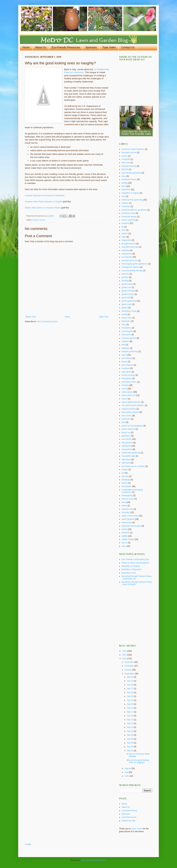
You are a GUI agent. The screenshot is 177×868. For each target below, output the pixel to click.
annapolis (126, 159)
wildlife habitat (128, 539)
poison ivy (126, 433)
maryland (126, 368)
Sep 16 (130, 716)
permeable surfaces (130, 412)
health (124, 314)
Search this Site (129, 821)
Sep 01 (130, 751)
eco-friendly (127, 257)
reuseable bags (128, 456)
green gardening (129, 301)
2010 (125, 659)
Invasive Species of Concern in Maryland (45, 195)
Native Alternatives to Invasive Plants (43, 208)
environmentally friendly (132, 271)
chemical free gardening (132, 200)
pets (123, 422)
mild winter (126, 372)
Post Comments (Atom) (47, 322)
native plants (127, 392)
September (130, 674)
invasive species (39, 220)
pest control (127, 416)
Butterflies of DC (129, 573)
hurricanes (126, 335)
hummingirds (127, 331)
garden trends (128, 294)
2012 (125, 651)
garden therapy (128, 291)
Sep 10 (130, 731)
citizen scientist (128, 220)
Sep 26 (130, 693)
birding (125, 183)
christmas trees (128, 213)
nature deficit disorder (131, 402)
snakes (125, 470)
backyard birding (129, 166)
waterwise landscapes (131, 526)
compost (125, 223)
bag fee (125, 169)
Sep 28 (130, 685)
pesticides (126, 419)
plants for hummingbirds (132, 426)
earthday (125, 250)
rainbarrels (126, 446)
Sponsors (91, 47)
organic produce (129, 409)
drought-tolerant (129, 244)
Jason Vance (137, 829)
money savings (128, 375)
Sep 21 (130, 708)
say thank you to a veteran (133, 466)
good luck (126, 298)
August (128, 768)
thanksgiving (127, 496)
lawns (124, 355)
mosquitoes (127, 378)
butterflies (126, 190)
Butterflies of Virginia (131, 566)
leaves (124, 362)
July (127, 772)
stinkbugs (126, 480)
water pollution (128, 519)
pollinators (126, 436)
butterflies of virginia (130, 193)
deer (124, 230)
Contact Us (128, 47)
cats (123, 196)
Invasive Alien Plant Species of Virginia (44, 202)
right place (126, 459)
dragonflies (126, 240)
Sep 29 (130, 681)
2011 (125, 655)
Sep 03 (130, 747)
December (129, 662)
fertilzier (125, 277)
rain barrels (127, 439)
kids (123, 345)
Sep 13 (130, 727)
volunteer (126, 512)
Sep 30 (130, 677)
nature (124, 399)
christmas (126, 206)
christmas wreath (129, 217)
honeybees (126, 328)
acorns (125, 156)
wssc (124, 546)
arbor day (126, 163)
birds (124, 186)
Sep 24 (130, 700)
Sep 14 (130, 723)
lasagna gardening (130, 351)
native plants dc (128, 395)
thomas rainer (128, 499)
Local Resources (129, 817)
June (127, 776)
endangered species (131, 267)
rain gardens (127, 443)
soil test (125, 476)
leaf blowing (127, 358)
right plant (126, 463)
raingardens (127, 449)
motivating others (129, 382)
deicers (125, 234)
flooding (125, 281)
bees (124, 176)
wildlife (125, 536)
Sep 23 (130, 704)
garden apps (127, 284)
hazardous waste (129, 311)
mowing (125, 385)
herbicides (126, 321)
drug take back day (130, 247)
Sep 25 (130, 696)
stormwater (126, 486)
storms (125, 483)
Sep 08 (130, 739)
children (125, 203)
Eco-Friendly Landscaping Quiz (135, 559)
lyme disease (127, 365)
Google (28, 844)
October (128, 670)
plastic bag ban (128, 429)
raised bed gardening (131, 453)
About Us (41, 47)
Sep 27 (130, 689)
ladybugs (126, 348)
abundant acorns (129, 152)
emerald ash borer (130, 260)
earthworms (127, 254)
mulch (124, 389)
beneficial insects (129, 179)
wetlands (125, 533)
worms (124, 543)
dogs (124, 237)
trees (124, 502)
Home (26, 47)
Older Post (104, 317)
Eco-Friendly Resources (66, 47)
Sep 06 (130, 743)
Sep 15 (130, 720)
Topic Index (109, 47)
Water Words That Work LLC (94, 860)
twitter (124, 506)
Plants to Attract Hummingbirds (135, 563)
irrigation (125, 341)
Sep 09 (130, 735)
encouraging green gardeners (135, 264)
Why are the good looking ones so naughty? (138, 761)
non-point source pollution (133, 405)
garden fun (126, 287)
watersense (127, 522)
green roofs (127, 304)
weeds (124, 529)
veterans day (127, 509)
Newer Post (31, 317)
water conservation (130, 516)
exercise (125, 274)
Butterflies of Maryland (131, 569)
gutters (125, 308)
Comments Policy (129, 811)
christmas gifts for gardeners (134, 210)
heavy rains (127, 318)
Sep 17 (130, 712)
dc (123, 227)
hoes (124, 325)
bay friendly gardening (131, 173)
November (129, 666)
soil (123, 473)
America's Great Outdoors (133, 149)
